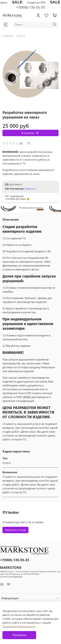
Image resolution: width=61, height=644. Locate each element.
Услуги (21, 36)
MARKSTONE (11, 568)
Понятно (19, 635)
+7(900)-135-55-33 (15, 560)
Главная (8, 36)
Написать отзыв (15, 530)
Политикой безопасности (19, 627)
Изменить (30, 189)
